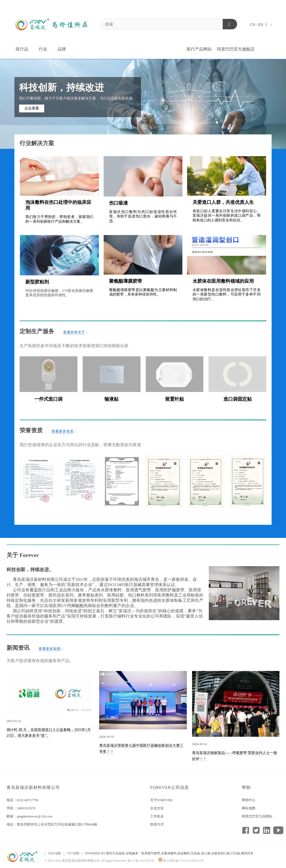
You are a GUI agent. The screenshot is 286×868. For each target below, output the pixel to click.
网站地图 (249, 808)
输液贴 (111, 399)
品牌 (62, 49)
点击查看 (32, 108)
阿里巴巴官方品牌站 (257, 816)
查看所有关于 (75, 332)
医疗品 (22, 49)
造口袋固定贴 (238, 399)
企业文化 (157, 808)
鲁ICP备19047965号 (141, 861)
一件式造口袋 (48, 399)
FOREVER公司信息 (170, 787)
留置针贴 (175, 399)
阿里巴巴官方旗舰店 (236, 49)
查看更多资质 (64, 432)
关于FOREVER (161, 800)
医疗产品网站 (199, 49)
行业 (43, 49)
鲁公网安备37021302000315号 (181, 861)
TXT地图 (73, 853)
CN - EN (261, 25)
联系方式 (157, 824)
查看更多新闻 (51, 649)
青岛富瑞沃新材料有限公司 (33, 787)
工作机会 (157, 816)
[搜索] (169, 24)
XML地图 (54, 853)
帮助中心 (249, 800)
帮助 (246, 787)
